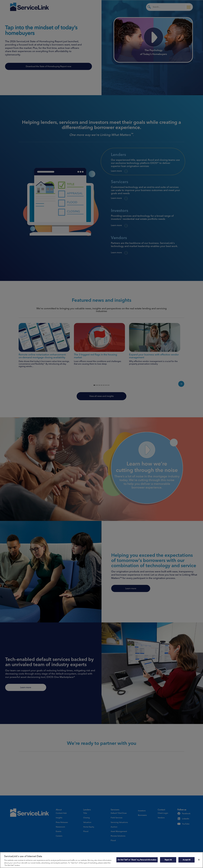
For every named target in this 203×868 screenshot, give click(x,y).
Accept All (186, 860)
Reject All (168, 860)
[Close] (199, 860)
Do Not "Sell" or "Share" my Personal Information (137, 860)
